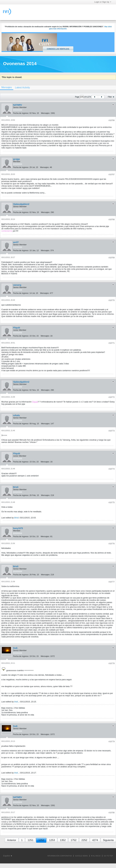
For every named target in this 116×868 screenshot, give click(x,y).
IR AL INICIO (96, 856)
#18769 (112, 258)
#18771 (112, 343)
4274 (95, 840)
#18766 (112, 120)
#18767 (112, 175)
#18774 (112, 469)
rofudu (16, 415)
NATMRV (18, 105)
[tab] (22, 87)
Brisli (16, 487)
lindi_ (16, 648)
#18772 (112, 397)
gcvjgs (16, 159)
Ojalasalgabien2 (21, 204)
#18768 (112, 220)
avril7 (16, 242)
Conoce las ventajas (58, 49)
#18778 (112, 663)
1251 (30, 840)
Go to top (108, 856)
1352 (63, 840)
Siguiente (108, 840)
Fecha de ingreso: (21, 113)
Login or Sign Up (103, 2)
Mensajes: (46, 113)
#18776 (112, 544)
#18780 (112, 813)
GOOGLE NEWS (81, 856)
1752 (74, 840)
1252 (41, 840)
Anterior (12, 840)
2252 (84, 840)
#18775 (112, 502)
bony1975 (18, 528)
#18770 (112, 300)
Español (8, 856)
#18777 (112, 582)
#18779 (112, 742)
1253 (52, 840)
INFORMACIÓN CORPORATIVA (60, 856)
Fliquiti (17, 328)
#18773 (112, 431)
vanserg (17, 285)
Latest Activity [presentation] (22, 87)
